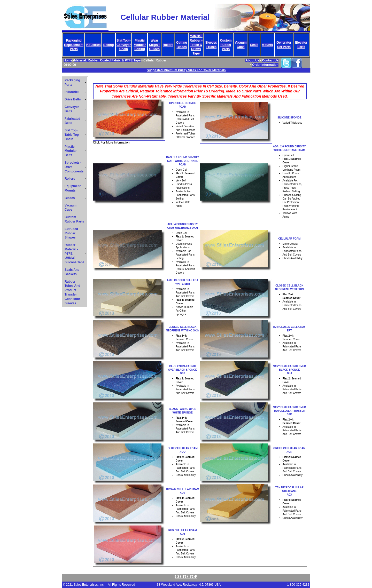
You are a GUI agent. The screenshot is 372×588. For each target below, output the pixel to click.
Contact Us (270, 60)
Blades (70, 198)
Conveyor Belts (72, 109)
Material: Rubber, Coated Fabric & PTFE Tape (107, 60)
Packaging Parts (72, 82)
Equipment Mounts (73, 188)
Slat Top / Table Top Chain (72, 135)
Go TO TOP (186, 577)
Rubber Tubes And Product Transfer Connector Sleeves (72, 292)
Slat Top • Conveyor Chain (124, 45)
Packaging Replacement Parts (74, 45)
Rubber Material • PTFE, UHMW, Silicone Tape (74, 254)
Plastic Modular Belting (140, 45)
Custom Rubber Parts (226, 45)
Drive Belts (73, 99)
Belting (109, 45)
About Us (252, 60)
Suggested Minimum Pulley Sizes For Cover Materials (186, 70)
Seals (254, 45)
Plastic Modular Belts (71, 151)
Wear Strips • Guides (154, 45)
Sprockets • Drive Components (74, 167)
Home (68, 60)
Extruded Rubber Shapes (71, 233)
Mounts (268, 45)
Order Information (265, 65)
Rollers (168, 45)
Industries (93, 45)
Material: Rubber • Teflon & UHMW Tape (196, 45)
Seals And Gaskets (72, 272)
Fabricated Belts (72, 121)
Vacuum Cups (71, 208)
